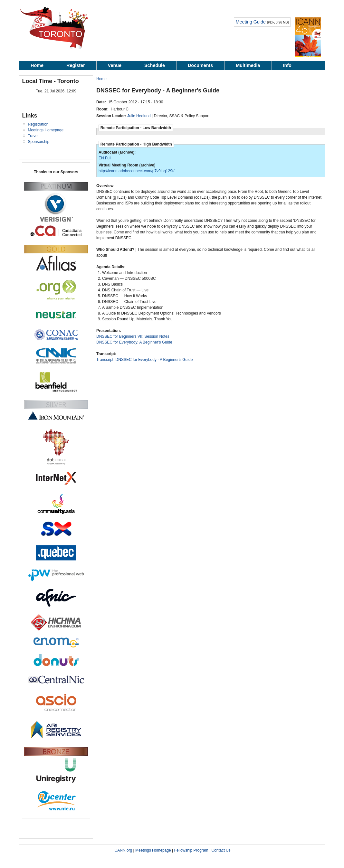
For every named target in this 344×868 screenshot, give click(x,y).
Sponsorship (38, 142)
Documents (200, 65)
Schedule (155, 65)
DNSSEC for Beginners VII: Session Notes (133, 336)
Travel (33, 136)
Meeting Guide (251, 22)
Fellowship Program (191, 850)
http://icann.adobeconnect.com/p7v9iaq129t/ (137, 171)
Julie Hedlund (139, 116)
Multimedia (248, 65)
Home (37, 65)
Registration (38, 124)
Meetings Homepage (46, 130)
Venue (115, 65)
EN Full (105, 158)
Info (287, 65)
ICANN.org (123, 850)
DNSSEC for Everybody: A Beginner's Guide (134, 342)
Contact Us (221, 850)
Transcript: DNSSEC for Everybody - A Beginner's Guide (144, 360)
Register (76, 65)
